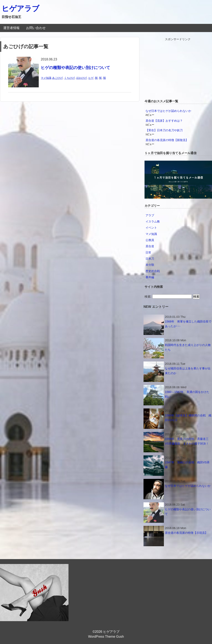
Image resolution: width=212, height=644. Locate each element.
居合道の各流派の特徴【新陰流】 (167, 140)
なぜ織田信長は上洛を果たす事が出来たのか (188, 371)
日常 (148, 252)
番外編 (150, 277)
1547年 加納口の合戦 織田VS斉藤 (187, 465)
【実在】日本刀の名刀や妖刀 (164, 130)
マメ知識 (46, 78)
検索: (148, 296)
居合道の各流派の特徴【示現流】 (186, 533)
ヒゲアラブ (20, 8)
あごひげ (57, 78)
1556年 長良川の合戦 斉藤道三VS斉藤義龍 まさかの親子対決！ (187, 441)
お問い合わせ (36, 28)
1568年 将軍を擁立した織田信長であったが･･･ (188, 324)
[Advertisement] (178, 67)
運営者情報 (11, 28)
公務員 (150, 240)
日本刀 (150, 259)
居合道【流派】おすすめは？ (164, 121)
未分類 (150, 265)
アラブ (150, 215)
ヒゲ (91, 78)
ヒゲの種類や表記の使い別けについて (75, 68)
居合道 (150, 246)
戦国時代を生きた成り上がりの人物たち (188, 347)
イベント (151, 228)
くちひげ (70, 78)
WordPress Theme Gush (106, 637)
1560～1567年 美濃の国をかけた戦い (187, 394)
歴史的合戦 (153, 271)
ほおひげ (82, 78)
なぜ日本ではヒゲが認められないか (168, 111)
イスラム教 (153, 221)
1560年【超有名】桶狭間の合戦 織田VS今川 (188, 418)
